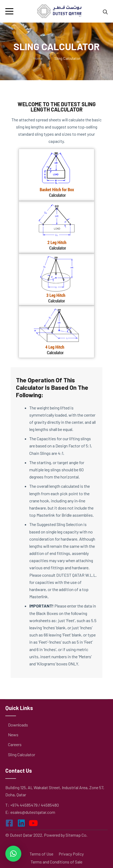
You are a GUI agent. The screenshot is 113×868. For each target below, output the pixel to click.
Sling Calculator (22, 754)
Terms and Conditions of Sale (57, 862)
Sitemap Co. (76, 835)
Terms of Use (41, 854)
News (13, 735)
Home (38, 58)
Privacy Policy (71, 854)
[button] (13, 854)
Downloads (18, 725)
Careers (15, 744)
